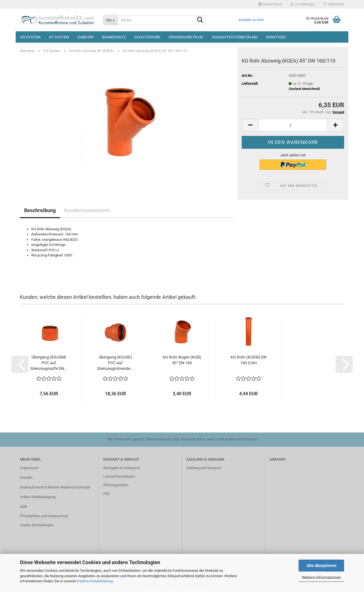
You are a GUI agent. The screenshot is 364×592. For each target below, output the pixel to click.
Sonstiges (276, 37)
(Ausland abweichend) (304, 89)
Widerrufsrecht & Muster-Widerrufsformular (55, 487)
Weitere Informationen (321, 577)
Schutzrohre (147, 37)
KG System (30, 37)
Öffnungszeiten (116, 485)
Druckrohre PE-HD (186, 37)
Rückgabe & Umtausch (122, 468)
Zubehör (85, 37)
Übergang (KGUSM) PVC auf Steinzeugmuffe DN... (49, 363)
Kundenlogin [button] (303, 4)
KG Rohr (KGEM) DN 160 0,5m (249, 360)
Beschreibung (40, 210)
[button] (270, 4)
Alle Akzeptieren (321, 566)
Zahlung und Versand (203, 468)
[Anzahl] (293, 125)
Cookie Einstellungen (37, 525)
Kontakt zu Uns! (251, 20)
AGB (23, 507)
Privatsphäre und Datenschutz (44, 516)
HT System (59, 37)
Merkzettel (334, 4)
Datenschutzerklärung (95, 581)
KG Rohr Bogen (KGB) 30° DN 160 (182, 360)
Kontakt (26, 478)
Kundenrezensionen (87, 210)
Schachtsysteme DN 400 (235, 37)
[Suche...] (110, 20)
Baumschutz (114, 37)
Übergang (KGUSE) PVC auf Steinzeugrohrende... (115, 363)
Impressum (29, 468)
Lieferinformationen (119, 476)
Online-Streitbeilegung (38, 497)
